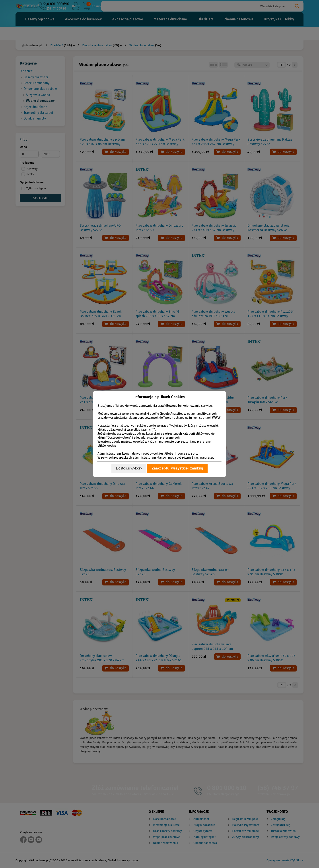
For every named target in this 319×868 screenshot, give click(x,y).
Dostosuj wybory (129, 468)
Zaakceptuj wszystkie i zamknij (177, 468)
